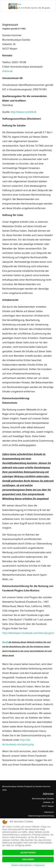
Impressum (49, 812)
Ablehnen (28, 859)
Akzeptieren (28, 853)
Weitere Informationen (22, 865)
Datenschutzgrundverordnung (41, 816)
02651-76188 (16, 4)
